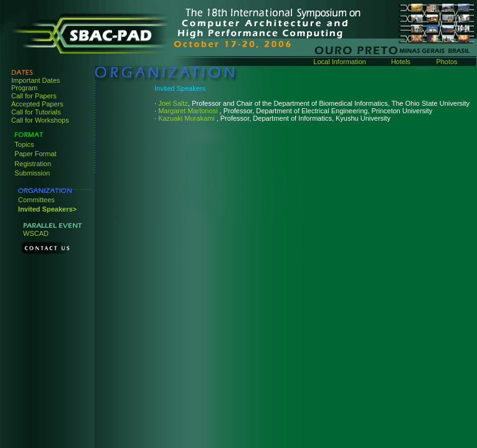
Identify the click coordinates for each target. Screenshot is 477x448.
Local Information (339, 62)
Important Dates (35, 80)
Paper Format (35, 154)
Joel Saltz (173, 103)
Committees (36, 200)
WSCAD (36, 233)
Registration (33, 164)
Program (24, 88)
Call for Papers (34, 96)
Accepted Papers (37, 104)
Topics (24, 144)
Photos (446, 62)
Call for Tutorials (36, 112)
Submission (32, 173)
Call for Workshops (40, 120)
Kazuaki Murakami (187, 118)
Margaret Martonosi (189, 111)
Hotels (401, 62)
